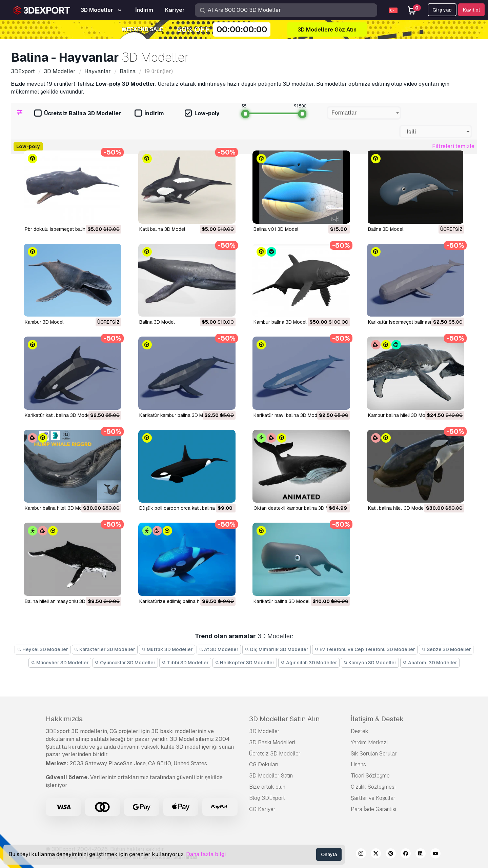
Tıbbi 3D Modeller (185, 663)
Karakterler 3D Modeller (105, 649)
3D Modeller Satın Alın (284, 719)
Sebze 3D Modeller (446, 649)
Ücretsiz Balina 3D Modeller (78, 114)
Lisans (358, 764)
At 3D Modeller (219, 649)
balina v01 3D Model (276, 229)
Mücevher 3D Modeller (60, 663)
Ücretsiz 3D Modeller (275, 754)
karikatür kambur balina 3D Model (176, 415)
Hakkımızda (64, 719)
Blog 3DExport (267, 798)
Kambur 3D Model (44, 322)
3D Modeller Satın (271, 776)
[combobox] (364, 113)
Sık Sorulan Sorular (374, 754)
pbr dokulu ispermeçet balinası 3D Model (69, 229)
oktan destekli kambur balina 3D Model (296, 508)
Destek (360, 731)
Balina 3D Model (386, 229)
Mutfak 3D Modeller (167, 649)
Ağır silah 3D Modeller (309, 663)
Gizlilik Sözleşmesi (373, 787)
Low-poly (202, 114)
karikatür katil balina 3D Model (58, 415)
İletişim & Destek (377, 719)
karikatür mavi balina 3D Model (287, 415)
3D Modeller (264, 731)
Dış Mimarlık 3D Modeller (277, 649)
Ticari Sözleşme (370, 776)
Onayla (329, 854)
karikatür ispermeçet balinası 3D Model (411, 322)
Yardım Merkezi (369, 742)
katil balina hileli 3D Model (396, 508)
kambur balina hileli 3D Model (400, 415)
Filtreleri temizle (453, 146)
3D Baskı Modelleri (272, 742)
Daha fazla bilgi (206, 854)
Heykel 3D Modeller (43, 649)
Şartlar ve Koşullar (373, 798)
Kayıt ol (471, 10)
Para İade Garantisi (373, 809)
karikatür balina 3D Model (281, 601)
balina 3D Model (157, 322)
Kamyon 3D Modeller (370, 663)
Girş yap (442, 10)
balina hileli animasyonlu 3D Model (62, 601)
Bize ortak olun (267, 787)
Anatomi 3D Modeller (430, 663)
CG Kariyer (262, 809)
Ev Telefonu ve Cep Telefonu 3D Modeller (365, 649)
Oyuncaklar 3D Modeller (125, 663)
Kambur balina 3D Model (280, 322)
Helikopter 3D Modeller (245, 663)
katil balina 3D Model (162, 229)
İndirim (149, 114)
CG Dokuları (264, 764)
